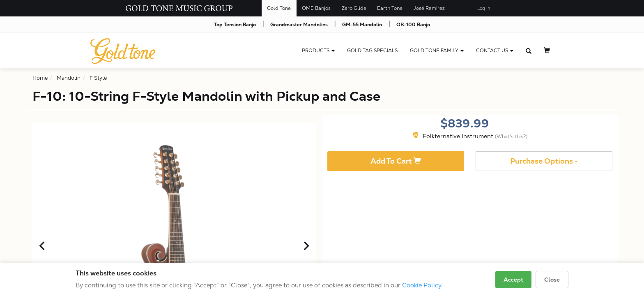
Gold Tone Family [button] (437, 51)
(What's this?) (511, 136)
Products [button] (318, 51)
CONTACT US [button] (495, 51)
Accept (513, 280)
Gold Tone (279, 8)
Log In (484, 8)
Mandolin (69, 78)
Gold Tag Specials (372, 51)
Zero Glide (354, 8)
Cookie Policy (422, 285)
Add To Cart (396, 161)
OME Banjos (316, 8)
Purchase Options (544, 161)
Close (552, 280)
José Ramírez (429, 8)
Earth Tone (390, 8)
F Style (98, 78)
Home (40, 78)
